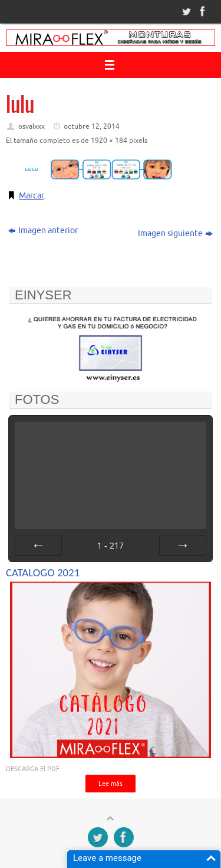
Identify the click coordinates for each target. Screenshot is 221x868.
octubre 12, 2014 (92, 126)
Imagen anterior (43, 231)
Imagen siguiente (175, 234)
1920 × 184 (109, 141)
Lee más (111, 784)
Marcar (31, 196)
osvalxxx (32, 126)
